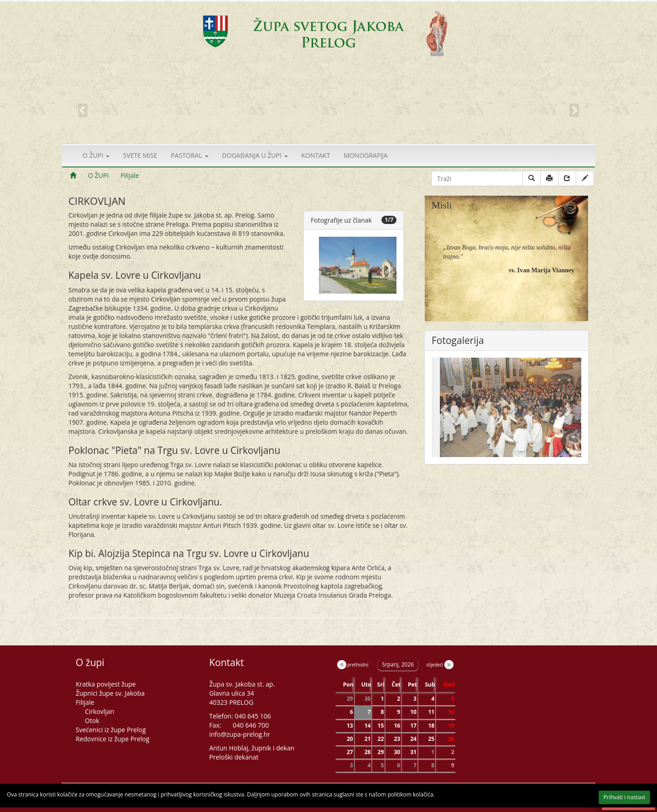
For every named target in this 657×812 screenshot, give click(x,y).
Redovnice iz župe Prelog (112, 739)
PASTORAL (190, 155)
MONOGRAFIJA (365, 155)
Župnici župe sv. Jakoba (110, 693)
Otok (92, 721)
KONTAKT (316, 155)
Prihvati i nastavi (610, 798)
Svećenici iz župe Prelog (111, 730)
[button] (390, 265)
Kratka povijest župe (106, 684)
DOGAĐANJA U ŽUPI (255, 155)
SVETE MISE (140, 155)
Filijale (130, 175)
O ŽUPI (96, 155)
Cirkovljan (99, 711)
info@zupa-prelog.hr (240, 734)
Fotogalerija (458, 341)
